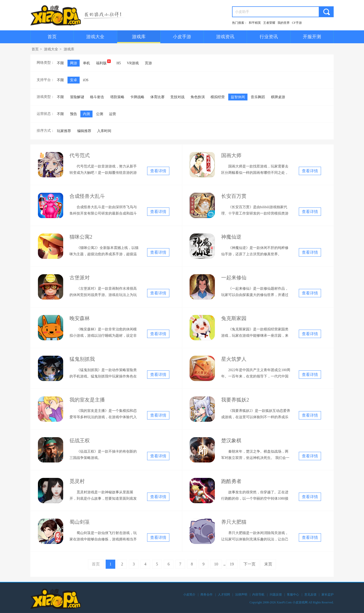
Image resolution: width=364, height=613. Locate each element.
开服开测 (312, 37)
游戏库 (139, 37)
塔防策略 (117, 97)
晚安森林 (80, 318)
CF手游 (297, 23)
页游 (148, 63)
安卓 (74, 80)
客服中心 (293, 595)
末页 (268, 564)
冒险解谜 (77, 97)
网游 (74, 63)
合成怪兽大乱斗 (87, 196)
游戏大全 (95, 37)
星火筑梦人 (234, 359)
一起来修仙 (234, 278)
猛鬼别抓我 (82, 359)
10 (216, 564)
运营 (112, 114)
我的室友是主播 (87, 400)
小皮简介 (189, 595)
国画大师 (231, 155)
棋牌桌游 (278, 97)
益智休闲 (238, 97)
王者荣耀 (269, 23)
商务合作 (207, 595)
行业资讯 (269, 37)
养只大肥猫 (234, 522)
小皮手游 (182, 37)
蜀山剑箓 (80, 522)
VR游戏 (133, 63)
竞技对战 (177, 97)
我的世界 (284, 23)
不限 (60, 63)
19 (232, 564)
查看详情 (158, 171)
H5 (119, 63)
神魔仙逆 (231, 237)
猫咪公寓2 (81, 237)
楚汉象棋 (231, 440)
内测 (86, 114)
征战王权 (80, 440)
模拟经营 (218, 97)
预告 (74, 114)
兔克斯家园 (234, 318)
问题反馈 (276, 595)
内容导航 (258, 595)
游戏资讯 (225, 37)
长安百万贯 (234, 196)
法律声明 (241, 595)
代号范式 (80, 155)
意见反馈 (310, 595)
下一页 (249, 564)
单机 (86, 63)
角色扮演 (198, 97)
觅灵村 (77, 481)
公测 (100, 114)
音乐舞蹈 (258, 97)
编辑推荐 (84, 131)
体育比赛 (157, 97)
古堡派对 (80, 278)
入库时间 (104, 131)
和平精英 (255, 23)
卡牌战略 (137, 97)
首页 (52, 37)
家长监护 (328, 595)
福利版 (103, 62)
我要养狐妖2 (235, 400)
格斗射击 (97, 97)
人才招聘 (224, 595)
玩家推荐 (64, 131)
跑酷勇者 (231, 481)
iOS (86, 80)
